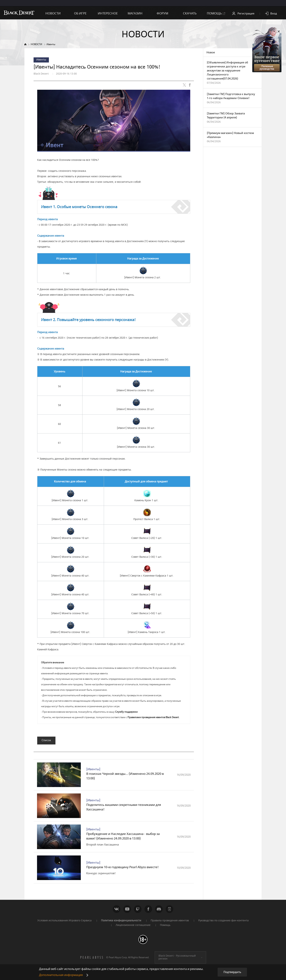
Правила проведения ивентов (170, 922)
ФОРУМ (162, 13)
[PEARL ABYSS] (92, 959)
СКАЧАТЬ (190, 13)
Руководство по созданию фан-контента (223, 922)
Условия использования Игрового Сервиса (64, 922)
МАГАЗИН (135, 13)
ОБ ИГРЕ (80, 13)
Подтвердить (232, 972)
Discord (159, 911)
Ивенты (51, 44)
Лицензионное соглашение (133, 927)
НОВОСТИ (53, 13)
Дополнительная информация (61, 975)
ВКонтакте (117, 911)
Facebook (148, 911)
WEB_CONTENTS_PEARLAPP (169, 911)
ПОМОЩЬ (216, 13)
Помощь (165, 927)
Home (25, 44)
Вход (274, 14)
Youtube (127, 911)
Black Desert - (177, 959)
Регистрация (246, 14)
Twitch (138, 911)
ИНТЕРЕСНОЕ (108, 13)
